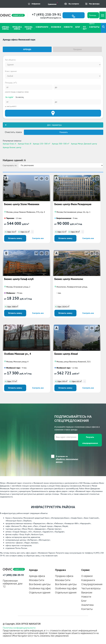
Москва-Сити (37, 580)
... (32, 231)
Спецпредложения (92, 584)
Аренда (27, 49)
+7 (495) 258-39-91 (47, 15)
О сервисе (87, 576)
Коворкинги (88, 580)
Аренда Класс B (24, 144)
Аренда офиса (37, 576)
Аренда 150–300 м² (42, 144)
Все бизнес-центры (40, 584)
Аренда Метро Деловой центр (84, 144)
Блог (84, 601)
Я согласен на (67, 459)
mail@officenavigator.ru (51, 18)
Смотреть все (38, 238)
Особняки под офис (40, 588)
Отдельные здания (40, 593)
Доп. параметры (54, 125)
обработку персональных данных (67, 460)
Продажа (77, 49)
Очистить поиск (13, 132)
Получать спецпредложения (90, 440)
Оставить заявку (15, 238)
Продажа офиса (64, 576)
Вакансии (87, 593)
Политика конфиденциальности (19, 628)
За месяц (20, 97)
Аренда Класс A (9, 144)
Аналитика (87, 605)
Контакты (87, 609)
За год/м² (9, 97)
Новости (86, 597)
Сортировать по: (10, 165)
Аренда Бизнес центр (12, 147)
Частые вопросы (91, 588)
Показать (64, 132)
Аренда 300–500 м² (61, 144)
